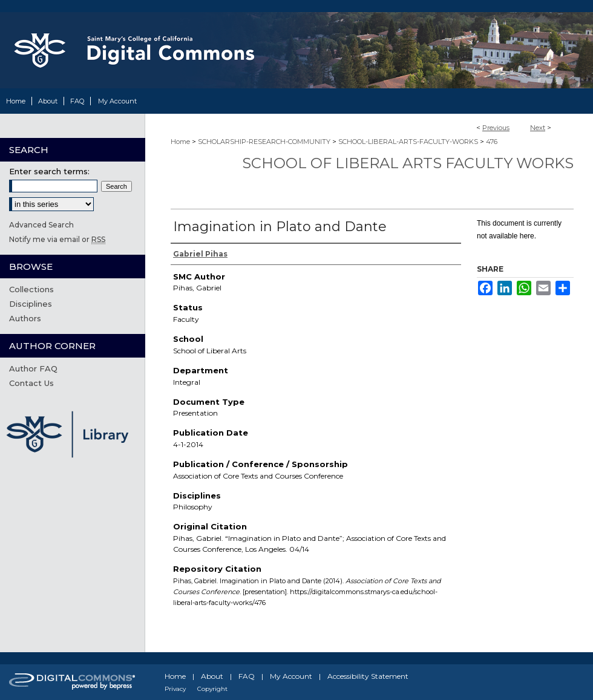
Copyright (212, 689)
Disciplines (31, 304)
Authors (25, 318)
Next (538, 128)
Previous (496, 128)
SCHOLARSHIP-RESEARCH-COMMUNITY (264, 142)
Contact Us (31, 383)
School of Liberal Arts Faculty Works (408, 163)
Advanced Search (41, 225)
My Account (291, 676)
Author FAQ (33, 368)
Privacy (175, 689)
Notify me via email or (57, 239)
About (212, 676)
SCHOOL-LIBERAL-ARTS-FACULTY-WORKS (408, 142)
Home (180, 142)
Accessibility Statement (368, 676)
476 (492, 142)
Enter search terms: (49, 171)
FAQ (247, 676)
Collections (31, 289)
